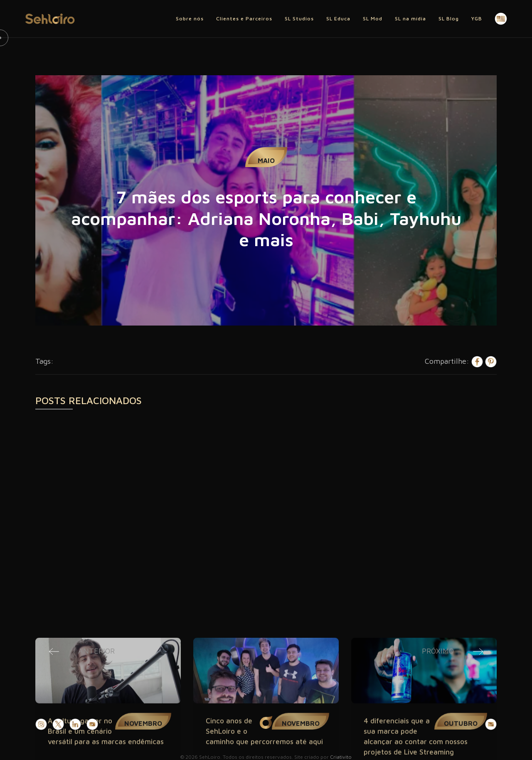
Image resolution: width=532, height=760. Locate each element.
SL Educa (338, 19)
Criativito (341, 757)
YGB (477, 19)
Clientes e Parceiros (244, 19)
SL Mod (373, 19)
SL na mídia (410, 19)
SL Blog (449, 19)
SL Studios (299, 19)
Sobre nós (190, 19)
